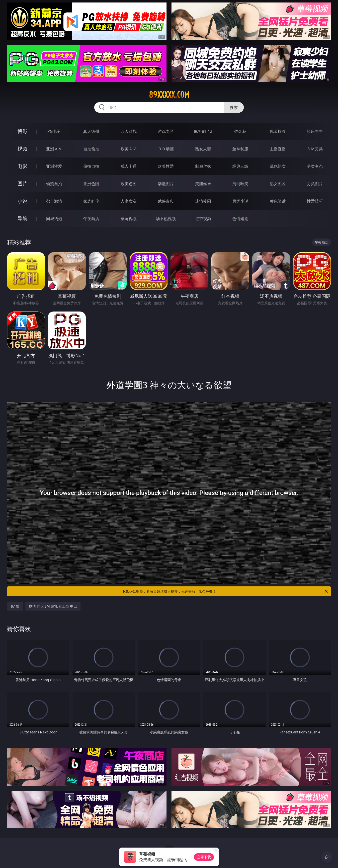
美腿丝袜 (203, 184)
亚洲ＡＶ (54, 149)
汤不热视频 (166, 219)
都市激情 (54, 201)
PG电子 (54, 131)
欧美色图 (129, 184)
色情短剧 (240, 219)
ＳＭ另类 (315, 149)
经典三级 (240, 166)
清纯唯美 (240, 184)
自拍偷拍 (91, 149)
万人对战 (129, 131)
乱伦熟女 (278, 166)
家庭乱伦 (91, 201)
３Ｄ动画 (166, 149)
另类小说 (240, 201)
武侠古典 (166, 201)
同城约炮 (54, 219)
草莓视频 (129, 219)
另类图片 (315, 184)
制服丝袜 (203, 166)
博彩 (22, 131)
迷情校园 (203, 201)
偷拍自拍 (91, 166)
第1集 (15, 606)
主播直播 (278, 149)
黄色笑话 (278, 201)
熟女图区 (278, 184)
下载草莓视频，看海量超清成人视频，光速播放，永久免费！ (225, 591)
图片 (22, 184)
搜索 (234, 107)
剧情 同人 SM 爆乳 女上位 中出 (53, 606)
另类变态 (315, 166)
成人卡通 (129, 166)
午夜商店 (91, 219)
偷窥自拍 (54, 184)
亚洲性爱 (54, 166)
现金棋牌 (278, 131)
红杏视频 (203, 219)
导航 (22, 218)
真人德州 (91, 131)
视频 (22, 149)
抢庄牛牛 (315, 131)
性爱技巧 (315, 201)
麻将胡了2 (203, 131)
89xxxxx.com (169, 95)
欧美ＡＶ (129, 149)
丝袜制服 (240, 149)
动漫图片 (166, 184)
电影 (22, 166)
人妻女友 (129, 201)
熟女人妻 (203, 149)
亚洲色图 (91, 184)
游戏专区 (166, 131)
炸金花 (240, 131)
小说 (22, 201)
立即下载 (204, 857)
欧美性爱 (166, 166)
